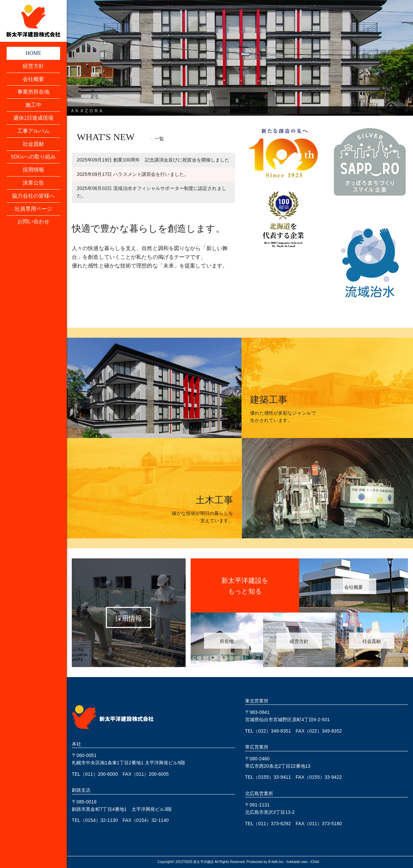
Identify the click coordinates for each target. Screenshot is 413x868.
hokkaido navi (297, 862)
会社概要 (33, 79)
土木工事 (214, 500)
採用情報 (33, 170)
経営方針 (33, 66)
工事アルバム (34, 131)
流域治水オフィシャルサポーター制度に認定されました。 (152, 192)
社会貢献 (33, 144)
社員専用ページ (34, 209)
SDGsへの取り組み (33, 157)
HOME (33, 53)
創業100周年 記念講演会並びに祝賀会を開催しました (153, 160)
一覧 (159, 139)
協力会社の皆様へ (34, 196)
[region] (240, 58)
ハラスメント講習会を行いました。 (133, 174)
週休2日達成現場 (34, 118)
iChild (315, 862)
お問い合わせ (34, 223)
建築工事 (269, 400)
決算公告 (33, 183)
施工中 (33, 105)
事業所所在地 (34, 92)
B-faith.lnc (276, 862)
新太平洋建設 (203, 862)
